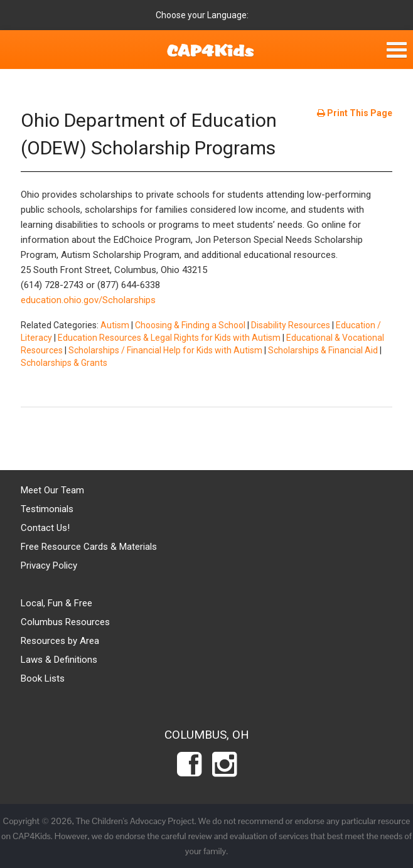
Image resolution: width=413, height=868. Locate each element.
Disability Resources (291, 325)
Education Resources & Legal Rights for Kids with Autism (169, 338)
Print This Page (355, 113)
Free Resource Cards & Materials (89, 547)
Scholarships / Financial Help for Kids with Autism (165, 350)
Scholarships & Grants (64, 363)
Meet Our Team (52, 490)
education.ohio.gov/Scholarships (88, 300)
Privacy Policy (49, 565)
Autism (115, 325)
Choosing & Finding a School (190, 325)
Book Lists (43, 678)
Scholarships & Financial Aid (323, 350)
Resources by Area (60, 641)
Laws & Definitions (59, 660)
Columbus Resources (65, 622)
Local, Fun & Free (56, 603)
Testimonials (47, 509)
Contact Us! (45, 528)
